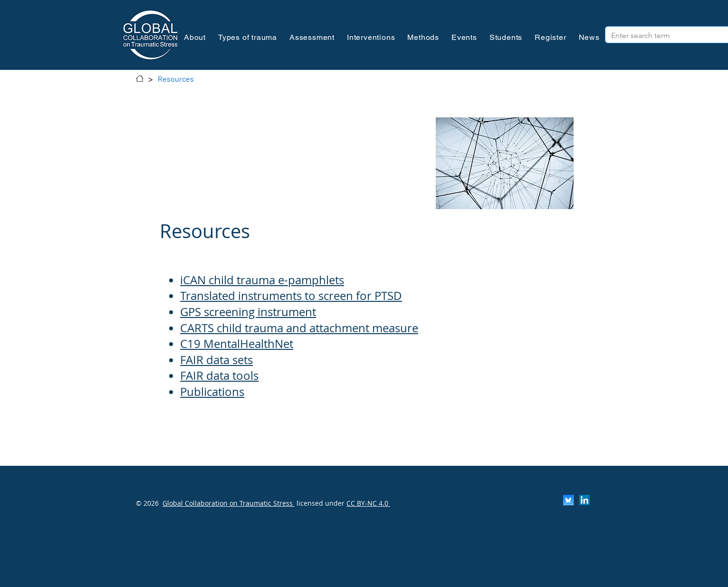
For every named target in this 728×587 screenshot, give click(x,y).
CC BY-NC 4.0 (368, 503)
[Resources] (176, 78)
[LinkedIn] (584, 500)
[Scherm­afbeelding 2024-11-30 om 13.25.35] (568, 500)
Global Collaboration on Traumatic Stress (229, 503)
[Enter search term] (660, 36)
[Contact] (140, 78)
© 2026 (147, 503)
